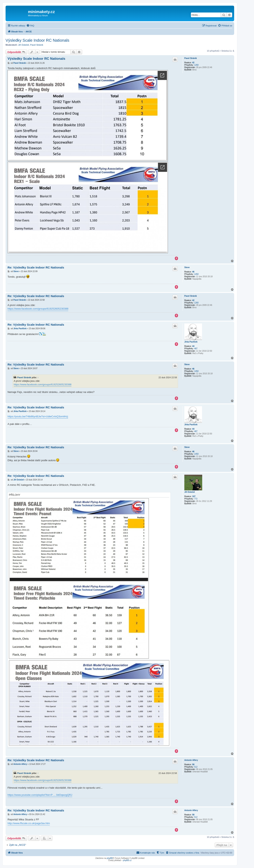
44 (193, 346)
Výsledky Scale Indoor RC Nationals (37, 40)
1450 (196, 274)
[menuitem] (30, 26)
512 (196, 767)
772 (196, 499)
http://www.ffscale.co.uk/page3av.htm (29, 823)
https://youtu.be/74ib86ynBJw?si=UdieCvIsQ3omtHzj (38, 416)
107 (194, 496)
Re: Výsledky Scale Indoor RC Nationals (36, 267)
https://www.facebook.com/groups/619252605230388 (38, 309)
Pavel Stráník (37, 45)
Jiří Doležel (24, 45)
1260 (196, 65)
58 (193, 765)
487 (196, 349)
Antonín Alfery (191, 760)
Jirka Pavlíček (191, 342)
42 (193, 63)
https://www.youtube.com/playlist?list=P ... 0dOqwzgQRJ (40, 795)
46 (193, 272)
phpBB (110, 858)
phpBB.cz (127, 860)
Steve (187, 267)
